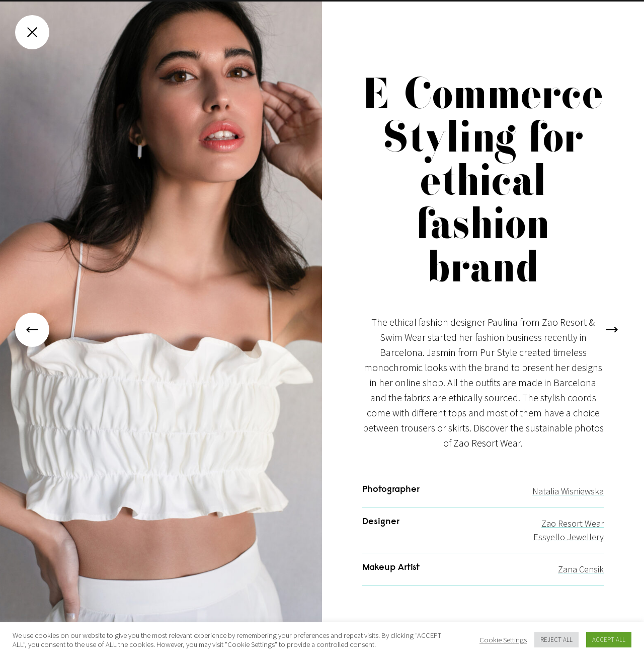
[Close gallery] (32, 32)
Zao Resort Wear (573, 534)
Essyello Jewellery (569, 548)
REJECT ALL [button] (556, 640)
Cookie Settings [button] (503, 640)
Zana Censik (581, 580)
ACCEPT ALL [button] (609, 640)
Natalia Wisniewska (568, 502)
